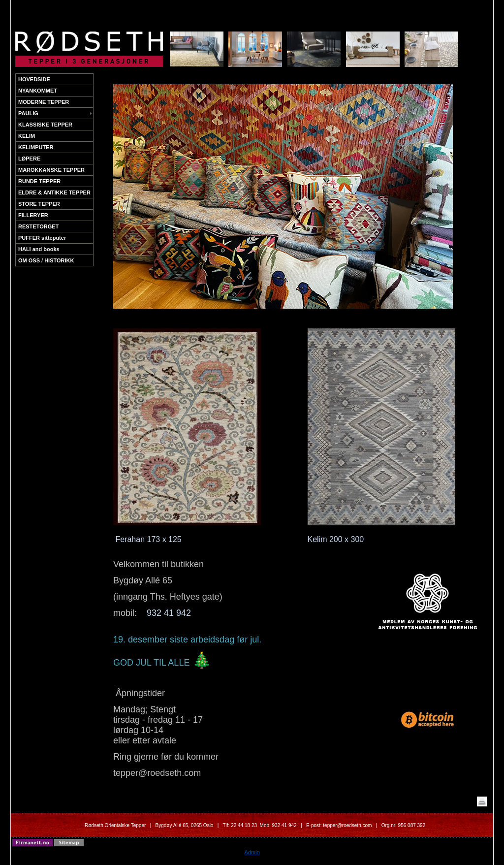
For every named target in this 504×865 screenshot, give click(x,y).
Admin (252, 852)
